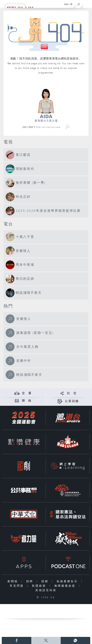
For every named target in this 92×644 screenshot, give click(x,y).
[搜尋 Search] (43, 127)
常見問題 (18, 586)
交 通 (27, 393)
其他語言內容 (46, 590)
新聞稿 (14, 581)
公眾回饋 (72, 401)
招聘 (31, 581)
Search (67, 127)
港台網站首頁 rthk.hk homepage (46, 84)
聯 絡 (27, 401)
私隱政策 (40, 586)
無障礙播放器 (66, 586)
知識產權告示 (68, 581)
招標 (46, 581)
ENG (66, 4)
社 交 (72, 393)
